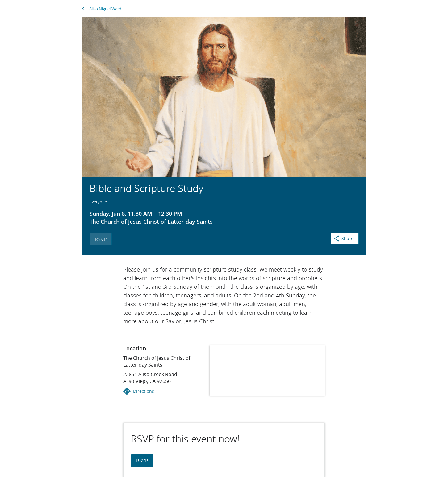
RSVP (101, 239)
